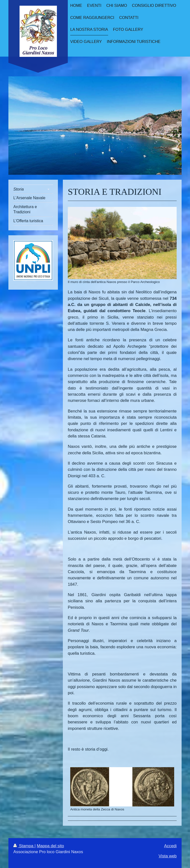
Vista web (168, 856)
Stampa (24, 846)
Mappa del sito (50, 846)
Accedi (170, 846)
